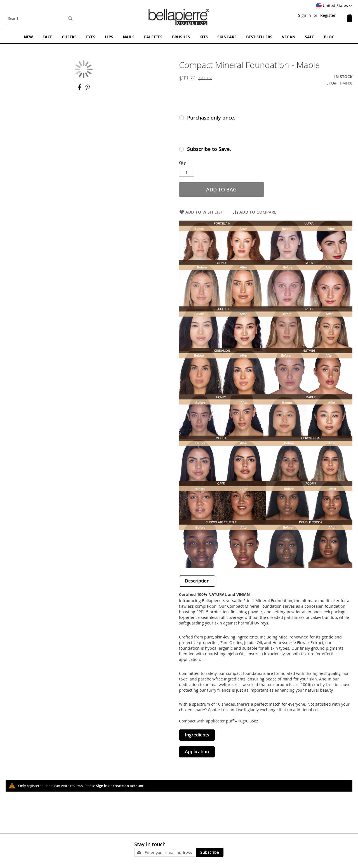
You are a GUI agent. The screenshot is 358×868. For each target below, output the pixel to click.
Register (328, 15)
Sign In (305, 15)
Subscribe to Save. (209, 149)
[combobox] (41, 18)
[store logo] (179, 17)
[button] (334, 6)
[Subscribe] (210, 852)
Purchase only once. (211, 118)
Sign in (102, 786)
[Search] (70, 18)
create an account (128, 786)
